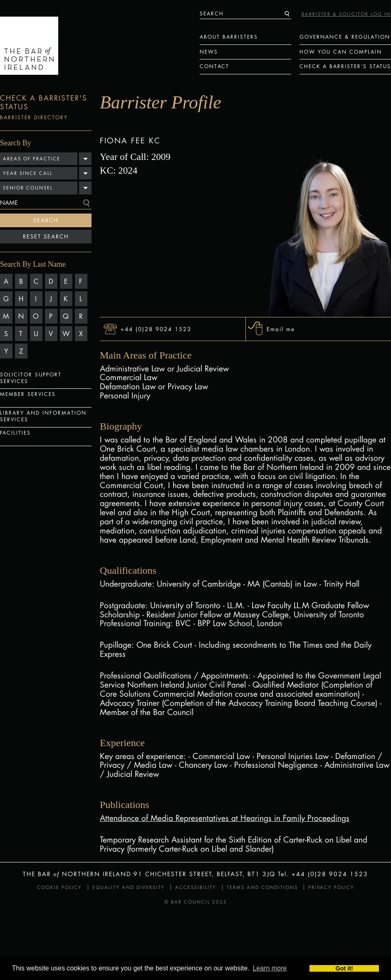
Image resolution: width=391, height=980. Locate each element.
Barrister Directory (34, 117)
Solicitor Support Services (31, 378)
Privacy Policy (331, 887)
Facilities (15, 433)
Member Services (28, 394)
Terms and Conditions (262, 887)
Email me (281, 329)
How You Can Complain (341, 52)
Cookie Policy (59, 887)
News (209, 52)
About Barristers (229, 37)
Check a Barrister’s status (345, 66)
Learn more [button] (270, 968)
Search (46, 220)
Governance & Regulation (345, 37)
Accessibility (196, 887)
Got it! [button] (344, 968)
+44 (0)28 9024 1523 (156, 329)
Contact (214, 66)
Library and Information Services (43, 416)
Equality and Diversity (129, 887)
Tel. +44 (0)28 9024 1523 (323, 874)
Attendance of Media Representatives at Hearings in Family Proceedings (225, 818)
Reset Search (46, 236)
